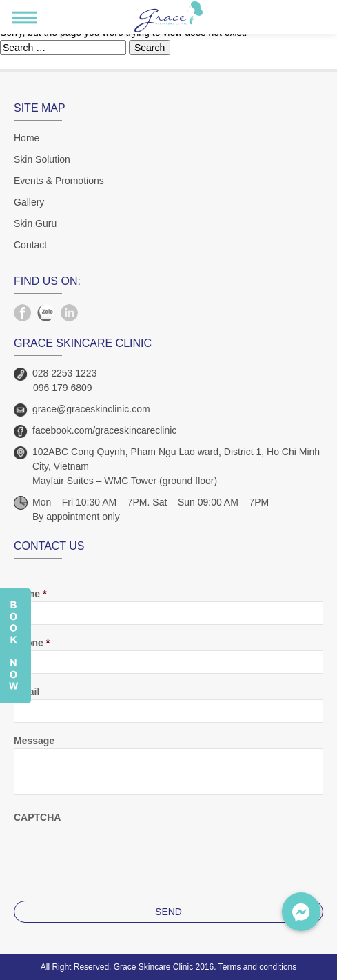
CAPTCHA (37, 817)
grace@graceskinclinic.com (91, 409)
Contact (30, 245)
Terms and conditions (257, 967)
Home (27, 138)
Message (34, 741)
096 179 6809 (63, 388)
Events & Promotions (59, 181)
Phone (32, 643)
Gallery (29, 202)
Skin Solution (42, 159)
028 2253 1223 (64, 373)
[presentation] (119, 852)
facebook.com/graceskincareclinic (104, 430)
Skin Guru (35, 223)
